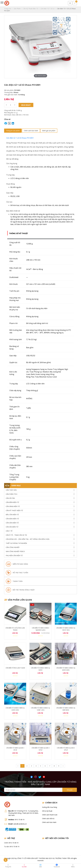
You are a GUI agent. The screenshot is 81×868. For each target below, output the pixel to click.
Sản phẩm (18, 9)
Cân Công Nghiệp (13, 547)
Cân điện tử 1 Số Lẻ (48, 9)
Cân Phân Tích (11, 494)
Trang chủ (8, 9)
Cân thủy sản (11, 490)
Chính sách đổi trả (48, 819)
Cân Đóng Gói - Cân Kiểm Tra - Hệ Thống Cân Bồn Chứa (28, 539)
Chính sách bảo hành (31, 131)
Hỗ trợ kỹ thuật (47, 811)
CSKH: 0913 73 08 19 (11, 843)
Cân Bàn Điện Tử (12, 519)
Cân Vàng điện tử (13, 506)
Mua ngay (26, 105)
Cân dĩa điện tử (12, 527)
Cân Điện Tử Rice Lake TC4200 (15, 668)
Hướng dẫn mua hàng (50, 807)
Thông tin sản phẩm (13, 131)
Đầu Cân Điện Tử (12, 515)
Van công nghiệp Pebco (15, 551)
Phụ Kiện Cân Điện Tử (14, 555)
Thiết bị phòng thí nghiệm (16, 543)
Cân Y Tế (9, 531)
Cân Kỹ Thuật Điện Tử (31, 9)
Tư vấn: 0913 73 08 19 (12, 847)
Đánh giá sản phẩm (49, 131)
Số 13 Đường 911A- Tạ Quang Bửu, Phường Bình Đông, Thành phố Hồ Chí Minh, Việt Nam (23, 813)
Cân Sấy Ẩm (10, 498)
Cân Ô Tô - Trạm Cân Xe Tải (16, 535)
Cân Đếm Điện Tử (12, 502)
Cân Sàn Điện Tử (12, 523)
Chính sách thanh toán (50, 815)
